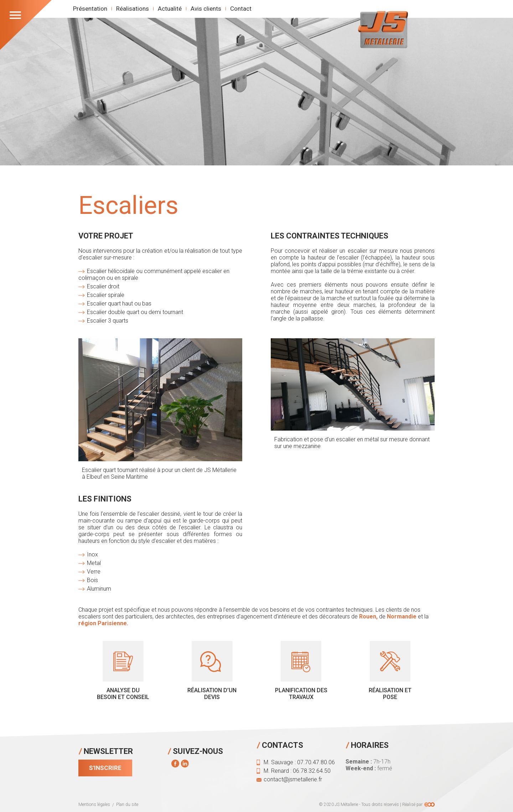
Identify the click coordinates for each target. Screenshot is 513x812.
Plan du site (127, 805)
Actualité (170, 9)
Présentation (90, 9)
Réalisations (133, 9)
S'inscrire (105, 768)
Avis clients (206, 9)
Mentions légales (94, 805)
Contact (241, 9)
